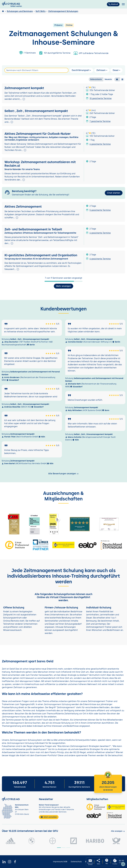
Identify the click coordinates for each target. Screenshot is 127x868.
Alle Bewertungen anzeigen (63, 474)
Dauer (116, 70)
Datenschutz (76, 862)
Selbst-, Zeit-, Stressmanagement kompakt (36, 111)
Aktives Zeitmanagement (23, 206)
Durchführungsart (81, 70)
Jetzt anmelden (49, 817)
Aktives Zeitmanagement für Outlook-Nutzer (38, 134)
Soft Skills (41, 11)
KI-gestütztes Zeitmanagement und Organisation (41, 255)
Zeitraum (101, 70)
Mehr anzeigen (64, 286)
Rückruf (113, 4)
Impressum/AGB (60, 862)
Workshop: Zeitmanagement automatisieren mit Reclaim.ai (40, 164)
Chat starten (114, 193)
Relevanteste (96, 79)
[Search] (36, 70)
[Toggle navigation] (123, 4)
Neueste (108, 79)
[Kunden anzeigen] (118, 831)
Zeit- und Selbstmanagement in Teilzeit (33, 229)
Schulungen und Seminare (20, 11)
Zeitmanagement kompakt (24, 88)
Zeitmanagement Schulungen (63, 11)
